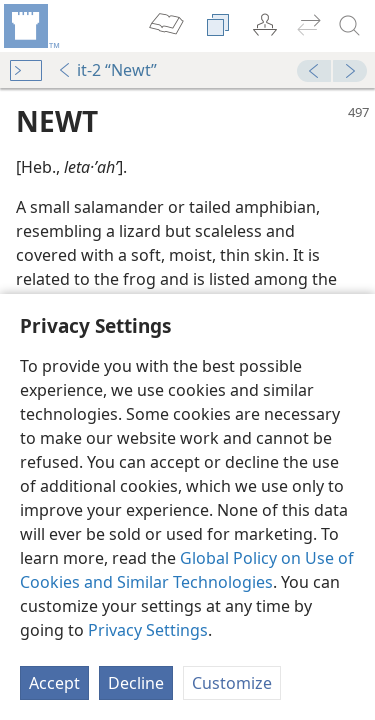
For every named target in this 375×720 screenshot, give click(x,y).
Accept (54, 683)
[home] (30, 26)
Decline (136, 683)
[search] (350, 26)
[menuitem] (30, 26)
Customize (232, 683)
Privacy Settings (148, 630)
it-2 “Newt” (107, 70)
